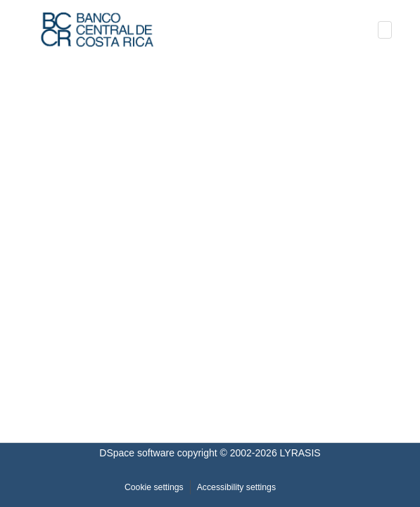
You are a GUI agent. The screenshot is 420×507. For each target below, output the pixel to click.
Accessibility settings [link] (236, 487)
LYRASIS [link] (300, 453)
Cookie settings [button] (154, 487)
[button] (97, 30)
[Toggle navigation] (385, 30)
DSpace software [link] (137, 453)
